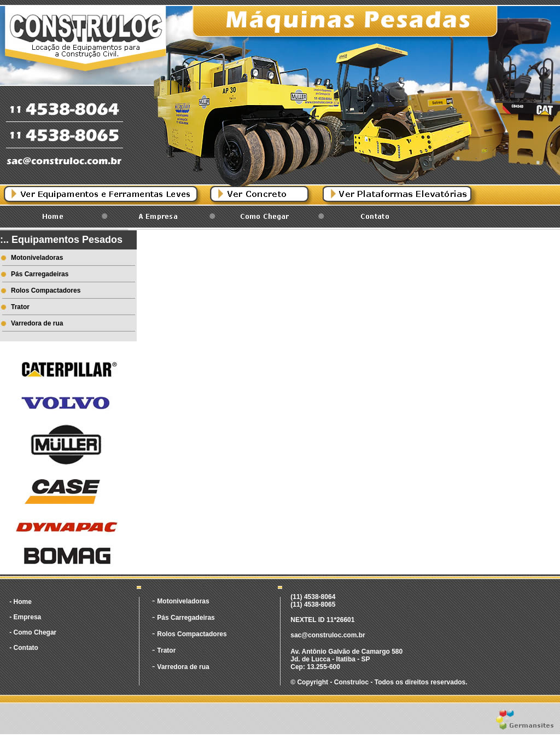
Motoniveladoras (37, 258)
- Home (21, 602)
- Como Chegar (33, 632)
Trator (20, 307)
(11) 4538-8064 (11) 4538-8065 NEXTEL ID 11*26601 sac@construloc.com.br (328, 616)
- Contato (24, 648)
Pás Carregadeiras (40, 274)
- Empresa (25, 617)
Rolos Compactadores (46, 290)
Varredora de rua (37, 323)
